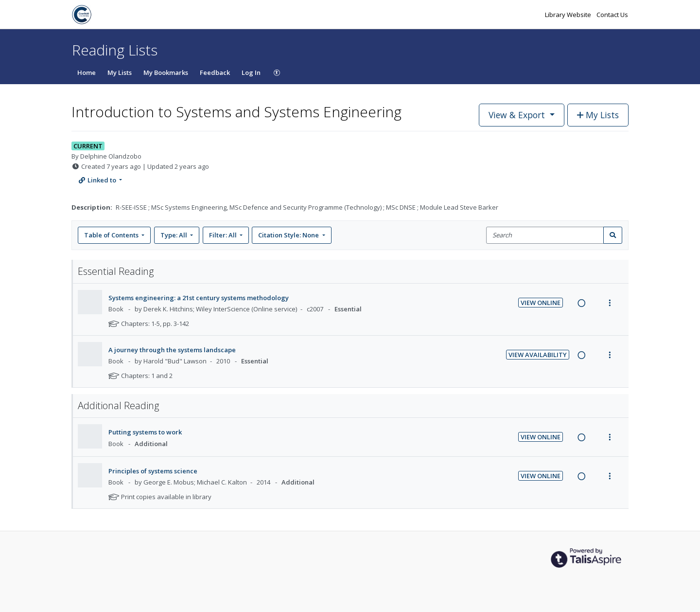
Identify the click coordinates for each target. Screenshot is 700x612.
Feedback (215, 72)
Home (87, 72)
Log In (251, 72)
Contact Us (612, 15)
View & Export (518, 115)
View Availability (538, 355)
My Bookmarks (166, 72)
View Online (541, 303)
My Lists (120, 72)
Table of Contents (112, 235)
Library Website (569, 15)
